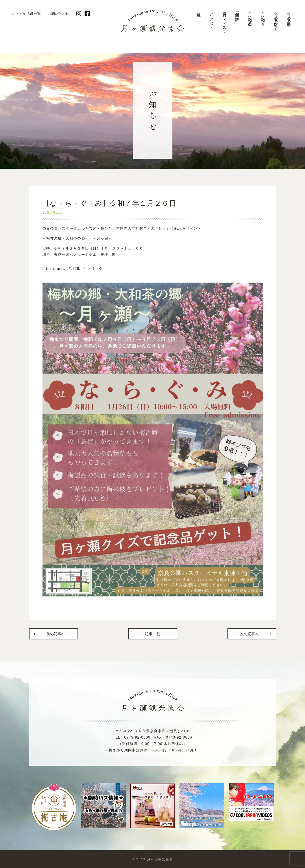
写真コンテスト (224, 21)
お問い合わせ (58, 14)
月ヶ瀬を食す (263, 17)
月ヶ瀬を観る (250, 17)
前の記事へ (56, 634)
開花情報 (198, 23)
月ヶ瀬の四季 (289, 15)
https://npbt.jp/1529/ (62, 269)
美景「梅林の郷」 (237, 12)
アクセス (211, 19)
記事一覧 (152, 634)
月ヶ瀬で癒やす (276, 19)
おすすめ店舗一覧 (26, 14)
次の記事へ (250, 634)
